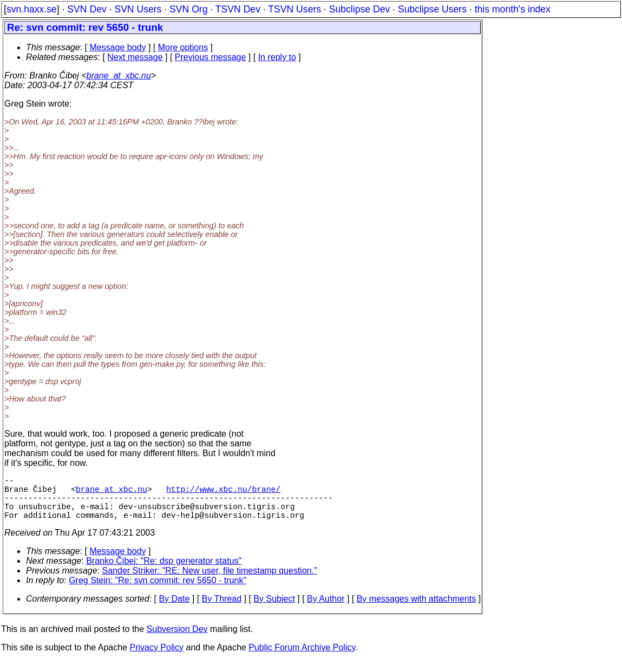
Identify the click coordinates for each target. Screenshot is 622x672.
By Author (326, 610)
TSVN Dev (238, 9)
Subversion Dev (177, 640)
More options (183, 47)
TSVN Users (294, 9)
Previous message (211, 57)
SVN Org (188, 9)
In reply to (277, 57)
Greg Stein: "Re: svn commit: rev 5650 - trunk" (158, 591)
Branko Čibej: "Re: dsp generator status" (164, 572)
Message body (117, 47)
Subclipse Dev (359, 9)
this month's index (513, 9)
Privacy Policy (156, 658)
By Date (174, 610)
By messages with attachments (417, 610)
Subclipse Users (432, 9)
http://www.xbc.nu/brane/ (223, 493)
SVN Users (138, 9)
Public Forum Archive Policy (302, 658)
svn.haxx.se (32, 9)
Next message (135, 57)
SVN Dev (87, 9)
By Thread (222, 610)
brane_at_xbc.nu (119, 75)
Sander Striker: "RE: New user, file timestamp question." (210, 581)
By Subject (274, 610)
